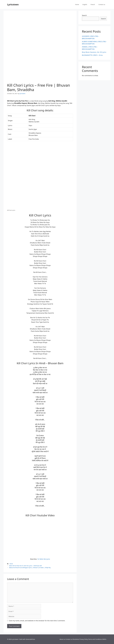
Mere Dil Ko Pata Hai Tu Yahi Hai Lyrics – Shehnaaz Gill (25, 566)
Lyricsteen (13, 4)
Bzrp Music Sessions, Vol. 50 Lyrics (94, 52)
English (85, 4)
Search (84, 15)
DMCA (104, 639)
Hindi (11, 564)
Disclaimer (76, 639)
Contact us (102, 4)
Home (77, 4)
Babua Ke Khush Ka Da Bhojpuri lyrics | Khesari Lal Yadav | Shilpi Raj (30, 568)
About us (62, 639)
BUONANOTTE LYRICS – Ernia (92, 55)
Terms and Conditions (95, 639)
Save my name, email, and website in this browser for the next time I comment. (37, 621)
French (93, 4)
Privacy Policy (84, 639)
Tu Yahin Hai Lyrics (44, 559)
